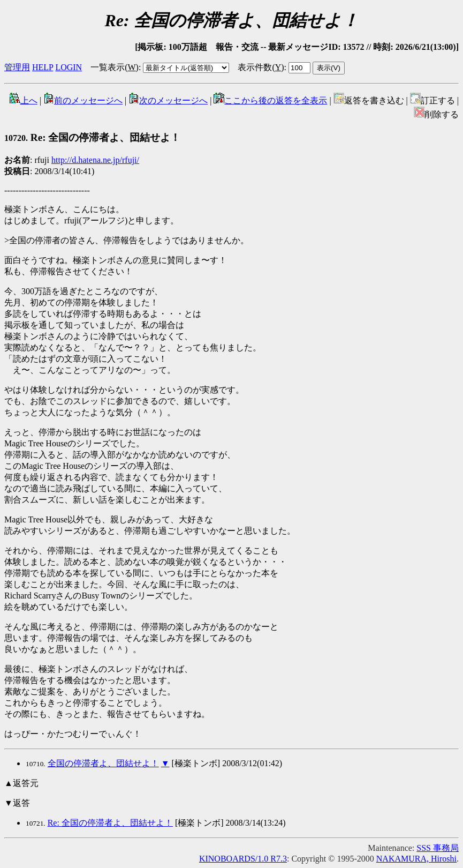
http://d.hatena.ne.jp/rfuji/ (95, 160)
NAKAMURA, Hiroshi (416, 859)
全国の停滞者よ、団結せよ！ (103, 763)
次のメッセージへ (168, 100)
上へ (24, 100)
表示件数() (261, 67)
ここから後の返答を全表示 (270, 100)
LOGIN (69, 67)
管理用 (17, 67)
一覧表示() (115, 67)
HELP (43, 67)
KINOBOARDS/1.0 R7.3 (243, 859)
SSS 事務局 (438, 848)
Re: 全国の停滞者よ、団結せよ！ (92, 137)
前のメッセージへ (83, 100)
